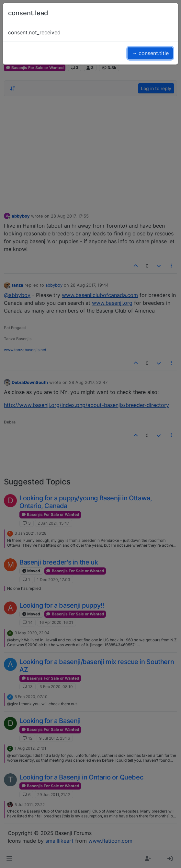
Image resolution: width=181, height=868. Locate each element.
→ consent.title (150, 53)
